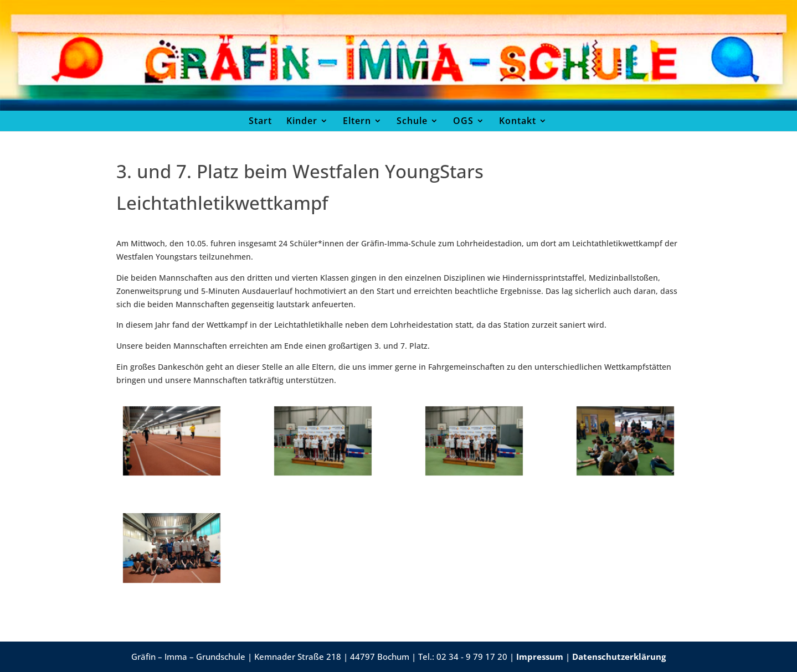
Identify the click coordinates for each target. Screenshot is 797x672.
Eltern (357, 121)
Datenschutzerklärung (619, 657)
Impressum (540, 657)
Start (260, 121)
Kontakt (518, 121)
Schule (412, 121)
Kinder (302, 121)
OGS (463, 121)
